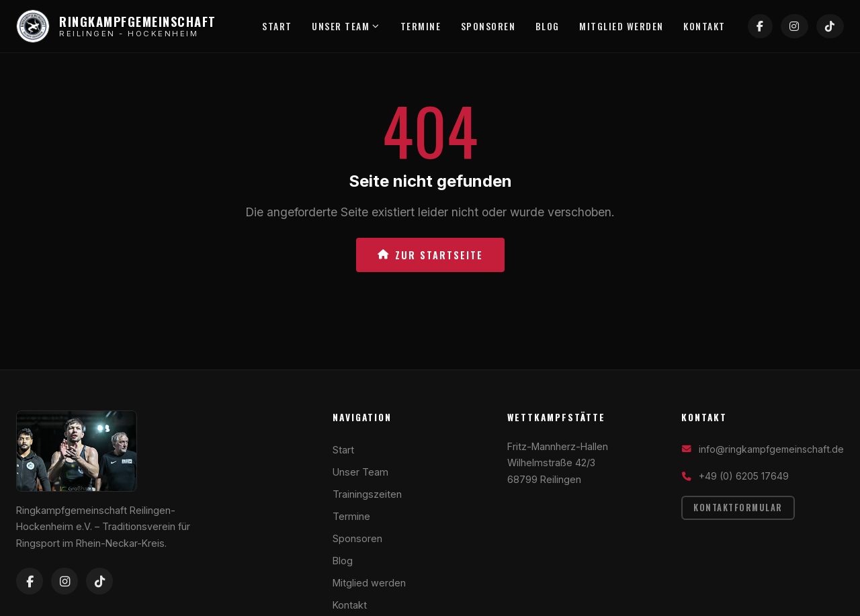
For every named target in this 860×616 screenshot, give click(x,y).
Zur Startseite (430, 255)
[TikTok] (832, 27)
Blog (551, 26)
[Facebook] (767, 27)
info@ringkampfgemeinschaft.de (771, 449)
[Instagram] (800, 27)
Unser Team (345, 26)
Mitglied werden (627, 26)
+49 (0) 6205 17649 (744, 476)
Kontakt (712, 26)
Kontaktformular (738, 508)
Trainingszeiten (367, 494)
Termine (421, 26)
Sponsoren (490, 26)
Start (274, 26)
